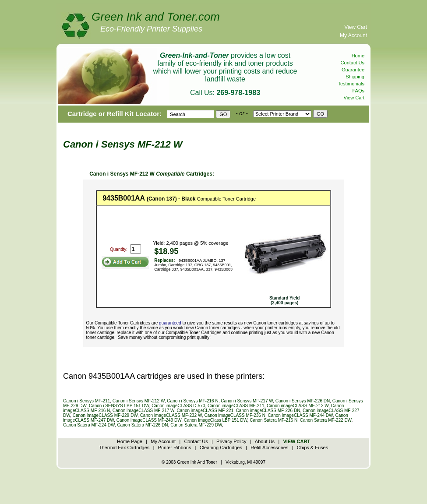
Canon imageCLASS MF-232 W (171, 415)
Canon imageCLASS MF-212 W (298, 406)
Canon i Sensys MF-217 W (247, 401)
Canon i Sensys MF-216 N (192, 401)
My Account (353, 35)
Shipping (355, 77)
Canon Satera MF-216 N (273, 420)
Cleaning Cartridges (221, 448)
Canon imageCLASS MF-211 (236, 406)
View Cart (356, 27)
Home (358, 56)
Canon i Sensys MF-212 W (139, 401)
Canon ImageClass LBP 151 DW (216, 420)
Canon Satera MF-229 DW (196, 425)
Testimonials (351, 84)
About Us (265, 441)
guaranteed (170, 323)
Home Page (130, 441)
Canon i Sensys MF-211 (86, 401)
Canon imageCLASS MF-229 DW (105, 415)
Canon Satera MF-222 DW (326, 420)
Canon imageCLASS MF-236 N (235, 415)
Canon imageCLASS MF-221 (205, 411)
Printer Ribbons (175, 448)
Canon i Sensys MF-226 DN (303, 401)
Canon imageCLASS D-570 (178, 406)
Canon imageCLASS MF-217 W (143, 411)
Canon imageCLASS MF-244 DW (300, 415)
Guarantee (353, 70)
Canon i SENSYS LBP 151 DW (119, 406)
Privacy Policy (231, 441)
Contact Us (353, 63)
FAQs (358, 91)
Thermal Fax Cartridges (124, 448)
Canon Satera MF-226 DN (142, 425)
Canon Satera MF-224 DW (89, 425)
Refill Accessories (269, 448)
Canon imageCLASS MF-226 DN (268, 411)
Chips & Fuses (313, 448)
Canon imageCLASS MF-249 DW (149, 420)
